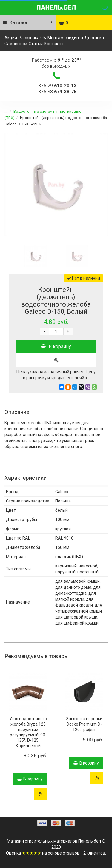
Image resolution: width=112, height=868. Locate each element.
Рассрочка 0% (32, 38)
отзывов (71, 853)
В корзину (56, 347)
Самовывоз (16, 44)
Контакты (54, 44)
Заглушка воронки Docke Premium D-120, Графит (84, 724)
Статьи (36, 44)
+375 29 (56, 86)
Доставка (94, 38)
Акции (11, 38)
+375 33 (56, 92)
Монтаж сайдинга (65, 38)
